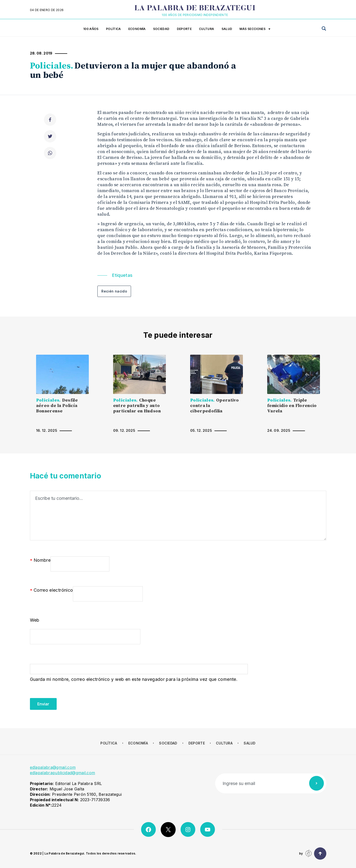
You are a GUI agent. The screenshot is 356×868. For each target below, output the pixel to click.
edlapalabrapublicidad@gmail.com (63, 773)
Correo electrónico (52, 590)
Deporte (184, 29)
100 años (91, 29)
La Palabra (195, 9)
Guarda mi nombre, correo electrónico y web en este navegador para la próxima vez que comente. (134, 679)
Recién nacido (114, 291)
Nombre (40, 560)
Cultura (207, 29)
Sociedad (161, 29)
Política (113, 29)
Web (35, 620)
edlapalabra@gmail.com (53, 767)
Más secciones (255, 29)
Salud (227, 29)
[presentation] (67, 700)
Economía (137, 29)
